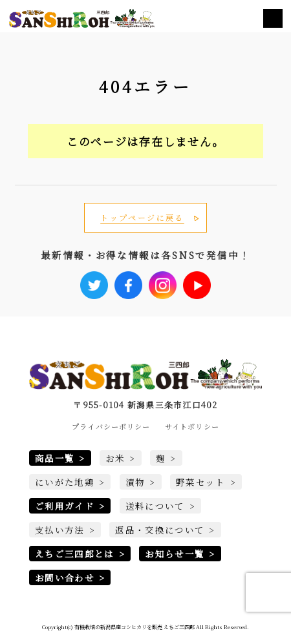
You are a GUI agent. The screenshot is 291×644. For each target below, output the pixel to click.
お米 (115, 458)
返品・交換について (160, 530)
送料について (155, 506)
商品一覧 (55, 458)
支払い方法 (60, 530)
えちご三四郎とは (75, 554)
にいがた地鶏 (65, 482)
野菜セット (201, 482)
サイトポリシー (192, 426)
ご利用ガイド (65, 506)
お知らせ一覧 (175, 554)
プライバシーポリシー (111, 426)
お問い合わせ (65, 577)
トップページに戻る (142, 217)
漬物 (135, 482)
